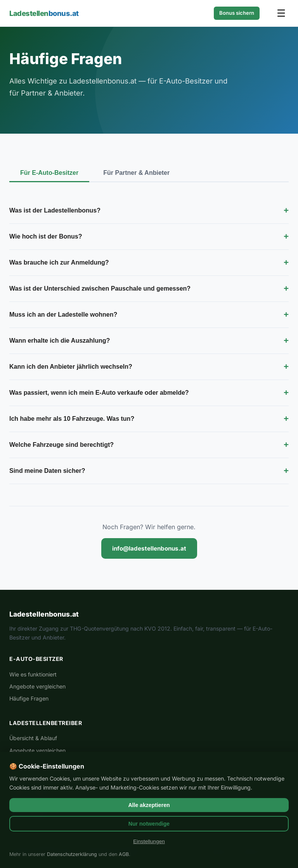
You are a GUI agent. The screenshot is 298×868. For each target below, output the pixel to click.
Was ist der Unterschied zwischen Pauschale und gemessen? (149, 289)
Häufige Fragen (29, 698)
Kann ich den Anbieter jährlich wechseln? (149, 367)
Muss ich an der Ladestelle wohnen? (149, 315)
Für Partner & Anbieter (136, 173)
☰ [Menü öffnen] (281, 13)
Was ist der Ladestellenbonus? (149, 211)
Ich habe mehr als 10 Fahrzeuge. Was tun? (149, 419)
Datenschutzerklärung (72, 854)
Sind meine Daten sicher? (149, 471)
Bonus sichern (237, 13)
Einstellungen (149, 841)
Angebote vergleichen (37, 686)
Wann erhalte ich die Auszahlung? (149, 341)
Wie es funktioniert (33, 674)
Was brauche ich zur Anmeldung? (149, 263)
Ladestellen (44, 13)
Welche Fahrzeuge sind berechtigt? (149, 445)
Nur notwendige (149, 824)
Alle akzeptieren (149, 805)
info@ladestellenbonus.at (149, 548)
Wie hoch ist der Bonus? (149, 237)
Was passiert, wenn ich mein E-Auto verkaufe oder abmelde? (149, 393)
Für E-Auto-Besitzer (49, 173)
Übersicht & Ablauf (33, 738)
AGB (124, 854)
